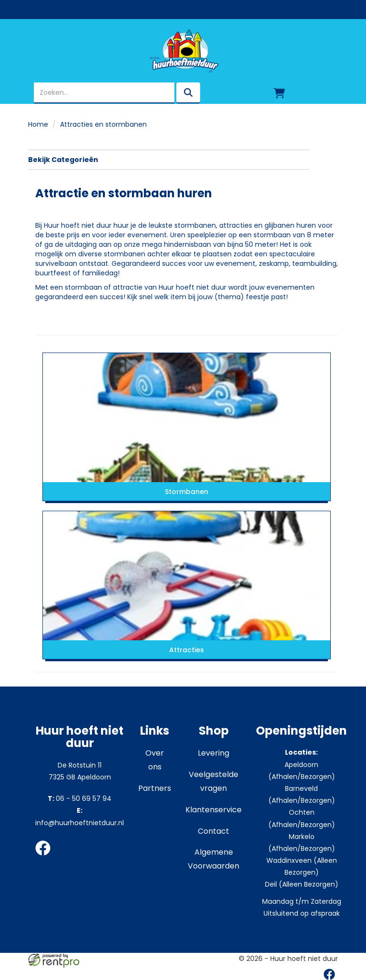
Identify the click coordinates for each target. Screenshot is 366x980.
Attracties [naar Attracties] (187, 650)
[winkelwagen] (279, 93)
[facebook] (46, 857)
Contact (213, 831)
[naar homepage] (183, 51)
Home (38, 124)
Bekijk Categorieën (169, 160)
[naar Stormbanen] (187, 417)
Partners (155, 788)
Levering (213, 753)
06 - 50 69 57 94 (80, 798)
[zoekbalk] (104, 93)
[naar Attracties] (187, 576)
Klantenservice (213, 810)
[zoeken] (188, 93)
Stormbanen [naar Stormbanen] (187, 492)
